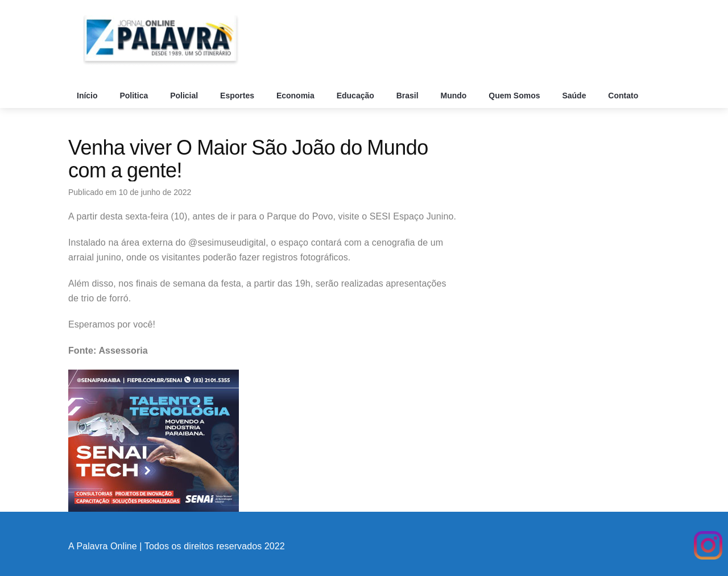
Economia (297, 96)
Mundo (455, 96)
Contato (624, 96)
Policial (185, 96)
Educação (357, 96)
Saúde (575, 96)
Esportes (238, 96)
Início (88, 96)
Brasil (409, 96)
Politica (135, 96)
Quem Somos (515, 96)
